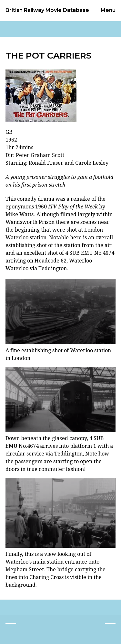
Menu (108, 10)
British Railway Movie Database (47, 10)
